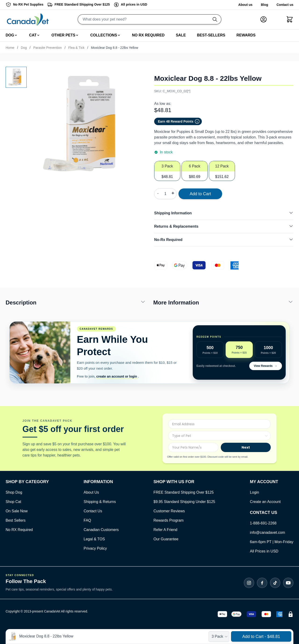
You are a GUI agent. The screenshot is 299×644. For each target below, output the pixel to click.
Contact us (285, 5)
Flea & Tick (76, 48)
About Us (91, 492)
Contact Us (93, 511)
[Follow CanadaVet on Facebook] (262, 583)
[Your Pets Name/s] (193, 447)
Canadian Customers (101, 530)
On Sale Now (17, 511)
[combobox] (218, 436)
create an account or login (117, 376)
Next (246, 447)
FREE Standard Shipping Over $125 (184, 492)
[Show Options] (266, 436)
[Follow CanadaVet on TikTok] (275, 583)
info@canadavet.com (268, 533)
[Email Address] (219, 424)
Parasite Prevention (47, 48)
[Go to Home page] (28, 19)
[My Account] (265, 19)
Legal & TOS (94, 539)
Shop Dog (14, 492)
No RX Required (19, 530)
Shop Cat (13, 502)
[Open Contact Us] (27, 482)
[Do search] (217, 19)
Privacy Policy (95, 548)
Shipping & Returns (100, 502)
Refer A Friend (165, 530)
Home (10, 48)
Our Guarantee (166, 539)
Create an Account (265, 502)
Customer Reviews (169, 511)
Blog (265, 5)
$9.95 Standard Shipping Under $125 (184, 502)
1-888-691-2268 (263, 523)
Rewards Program (169, 520)
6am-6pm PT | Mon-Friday (272, 542)
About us (245, 5)
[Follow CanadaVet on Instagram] (249, 583)
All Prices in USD (264, 551)
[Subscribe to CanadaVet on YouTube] (288, 583)
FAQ (87, 520)
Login (255, 492)
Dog (24, 48)
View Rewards (266, 366)
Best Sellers (16, 520)
